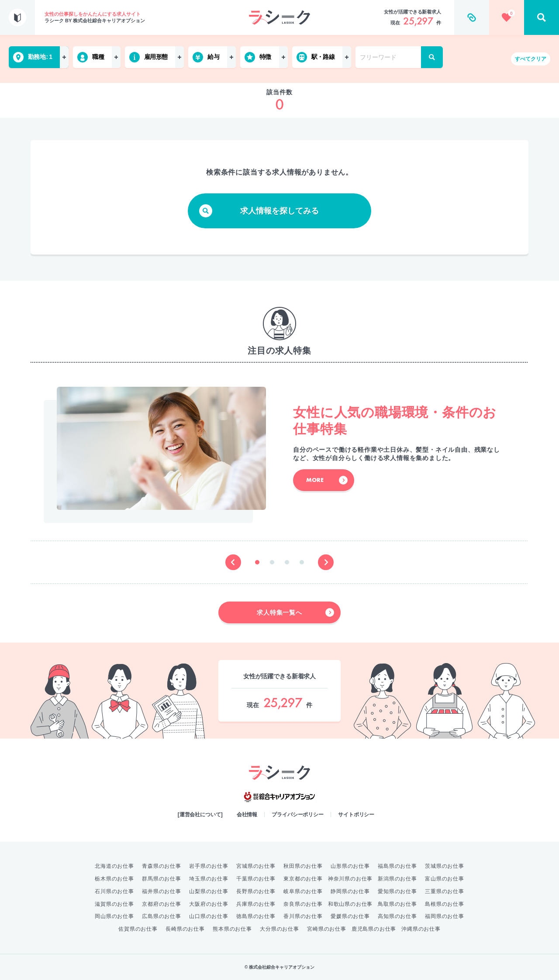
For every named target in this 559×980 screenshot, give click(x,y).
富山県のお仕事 (445, 879)
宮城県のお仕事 (256, 866)
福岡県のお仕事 (445, 916)
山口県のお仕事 (209, 916)
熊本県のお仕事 (232, 929)
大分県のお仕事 (279, 929)
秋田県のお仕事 (303, 866)
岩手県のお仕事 (209, 866)
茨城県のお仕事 (445, 866)
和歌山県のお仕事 (350, 904)
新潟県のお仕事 (397, 879)
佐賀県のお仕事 (138, 929)
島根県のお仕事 (445, 904)
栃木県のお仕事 (114, 879)
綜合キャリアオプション (279, 797)
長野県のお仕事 (256, 891)
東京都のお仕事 (303, 879)
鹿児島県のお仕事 (374, 929)
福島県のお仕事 (397, 866)
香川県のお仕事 (303, 916)
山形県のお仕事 (350, 866)
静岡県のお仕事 (350, 891)
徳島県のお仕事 (256, 916)
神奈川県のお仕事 (350, 879)
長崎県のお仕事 (185, 929)
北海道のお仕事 (114, 866)
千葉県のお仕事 (256, 879)
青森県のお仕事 (162, 866)
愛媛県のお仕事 (350, 916)
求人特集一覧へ (295, 612)
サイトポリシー (356, 815)
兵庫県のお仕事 (256, 904)
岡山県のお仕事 (114, 916)
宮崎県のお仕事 (327, 929)
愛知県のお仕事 (397, 891)
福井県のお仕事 (162, 891)
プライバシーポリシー (298, 815)
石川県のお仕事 (114, 891)
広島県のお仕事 (162, 916)
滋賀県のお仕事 (114, 904)
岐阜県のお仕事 (303, 891)
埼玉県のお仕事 (209, 879)
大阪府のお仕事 (209, 904)
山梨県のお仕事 (209, 891)
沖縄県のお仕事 (421, 929)
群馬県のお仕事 (162, 879)
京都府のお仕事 (162, 904)
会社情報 (247, 815)
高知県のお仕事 (397, 916)
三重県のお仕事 (445, 891)
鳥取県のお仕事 (397, 904)
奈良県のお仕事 (303, 904)
